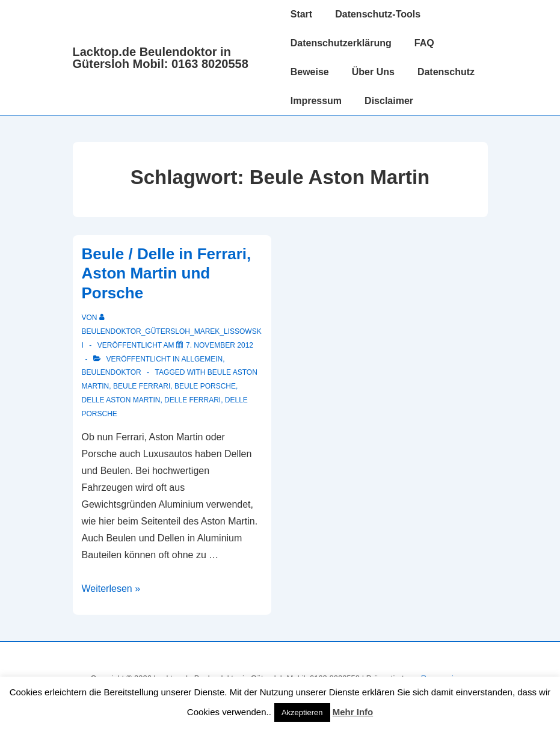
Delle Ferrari (192, 400)
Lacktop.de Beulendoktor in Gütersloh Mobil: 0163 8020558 (161, 58)
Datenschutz (446, 72)
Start (301, 14)
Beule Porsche (205, 386)
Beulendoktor (112, 372)
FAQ (424, 43)
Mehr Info (353, 712)
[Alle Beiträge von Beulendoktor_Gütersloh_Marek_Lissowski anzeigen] (172, 331)
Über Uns (373, 72)
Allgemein (202, 359)
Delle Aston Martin (121, 400)
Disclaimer (389, 101)
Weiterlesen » (111, 589)
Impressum (316, 101)
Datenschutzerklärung (341, 43)
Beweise (310, 72)
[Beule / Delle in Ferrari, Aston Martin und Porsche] (220, 345)
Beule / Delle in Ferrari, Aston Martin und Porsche (167, 273)
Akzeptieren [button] (302, 712)
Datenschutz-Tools (378, 14)
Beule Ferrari (142, 386)
